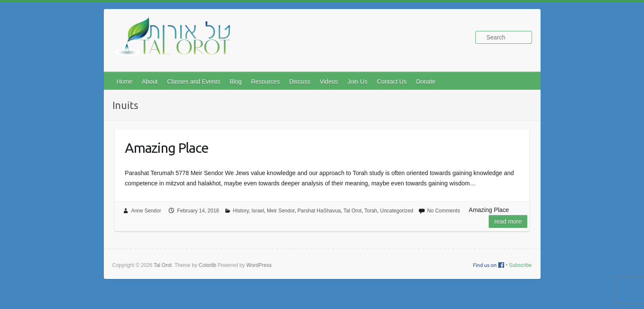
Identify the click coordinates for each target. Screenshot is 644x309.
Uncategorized (397, 211)
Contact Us (392, 82)
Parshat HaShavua (319, 211)
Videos (329, 82)
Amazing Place (167, 148)
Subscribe (520, 265)
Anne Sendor (146, 211)
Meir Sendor (281, 211)
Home (125, 82)
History (241, 211)
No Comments (443, 211)
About (150, 82)
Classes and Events (194, 82)
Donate (426, 82)
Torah (371, 211)
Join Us (358, 82)
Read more (508, 221)
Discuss (300, 82)
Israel (258, 211)
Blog (236, 82)
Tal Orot (353, 211)
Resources (265, 82)
